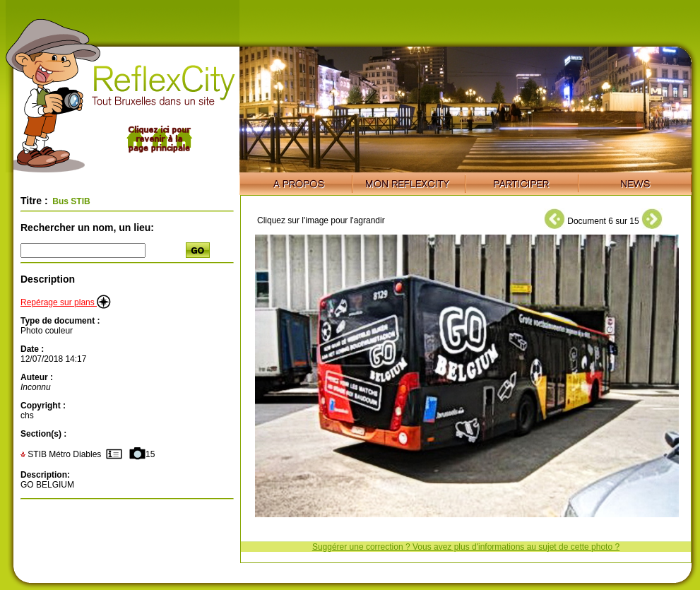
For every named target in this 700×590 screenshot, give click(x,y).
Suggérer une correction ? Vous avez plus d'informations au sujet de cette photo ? (466, 547)
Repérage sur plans (66, 302)
